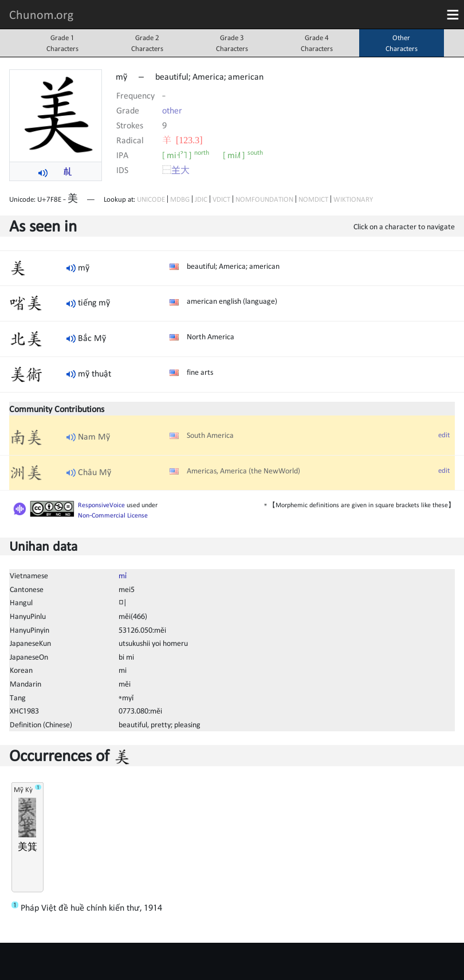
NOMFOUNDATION (264, 199)
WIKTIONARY (353, 199)
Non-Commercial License (113, 515)
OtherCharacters (402, 43)
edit (444, 435)
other (172, 110)
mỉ (123, 575)
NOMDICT (313, 199)
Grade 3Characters (232, 43)
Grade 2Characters (147, 43)
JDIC (201, 199)
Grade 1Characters (62, 43)
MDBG (180, 199)
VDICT (221, 199)
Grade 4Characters (317, 43)
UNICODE (151, 199)
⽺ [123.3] (182, 140)
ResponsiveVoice (101, 505)
